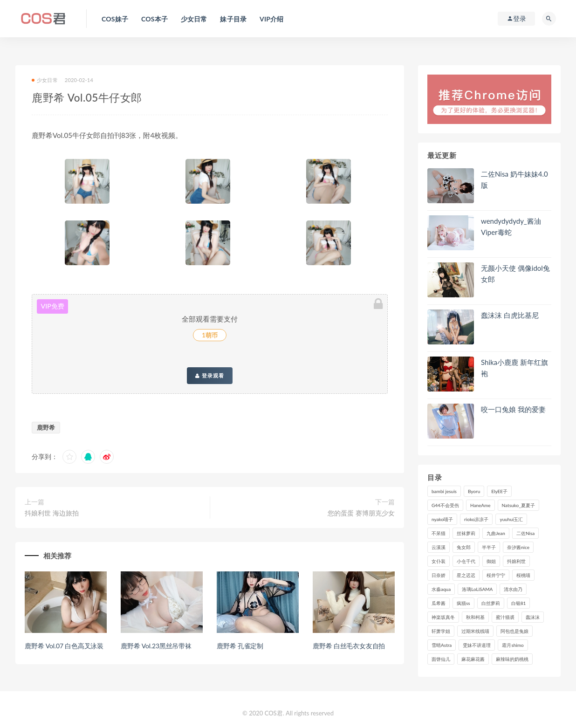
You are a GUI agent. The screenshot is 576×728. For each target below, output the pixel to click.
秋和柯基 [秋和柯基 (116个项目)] (475, 617)
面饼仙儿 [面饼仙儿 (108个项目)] (441, 659)
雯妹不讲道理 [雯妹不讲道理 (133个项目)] (477, 645)
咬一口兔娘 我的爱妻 (513, 409)
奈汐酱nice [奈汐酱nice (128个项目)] (518, 547)
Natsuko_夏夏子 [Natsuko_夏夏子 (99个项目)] (518, 505)
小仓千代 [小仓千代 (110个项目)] (466, 561)
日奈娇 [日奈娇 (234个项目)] (439, 575)
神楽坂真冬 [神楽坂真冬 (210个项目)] (443, 617)
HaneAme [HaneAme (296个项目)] (480, 505)
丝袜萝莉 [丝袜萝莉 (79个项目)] (466, 533)
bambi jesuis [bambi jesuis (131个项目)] (444, 491)
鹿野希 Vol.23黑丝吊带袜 (156, 646)
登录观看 (210, 376)
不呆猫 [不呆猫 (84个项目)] (439, 533)
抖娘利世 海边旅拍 (52, 513)
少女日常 (45, 80)
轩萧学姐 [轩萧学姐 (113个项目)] (441, 631)
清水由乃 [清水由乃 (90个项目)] (513, 589)
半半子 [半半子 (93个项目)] (489, 547)
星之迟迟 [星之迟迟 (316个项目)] (466, 575)
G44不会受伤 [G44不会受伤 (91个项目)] (445, 505)
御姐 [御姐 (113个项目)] (491, 561)
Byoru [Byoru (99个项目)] (474, 491)
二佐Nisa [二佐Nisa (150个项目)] (525, 533)
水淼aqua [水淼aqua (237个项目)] (441, 589)
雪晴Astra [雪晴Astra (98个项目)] (442, 645)
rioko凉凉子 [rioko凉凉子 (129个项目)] (476, 519)
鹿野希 (46, 427)
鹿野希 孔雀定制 (240, 646)
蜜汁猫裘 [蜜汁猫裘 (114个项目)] (505, 617)
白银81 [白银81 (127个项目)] (519, 603)
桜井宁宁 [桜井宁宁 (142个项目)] (496, 575)
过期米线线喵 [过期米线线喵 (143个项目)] (475, 631)
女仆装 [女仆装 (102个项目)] (439, 561)
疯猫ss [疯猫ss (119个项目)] (463, 603)
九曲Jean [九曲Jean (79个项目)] (496, 533)
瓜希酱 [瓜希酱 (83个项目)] (439, 603)
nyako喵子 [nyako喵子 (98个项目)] (442, 519)
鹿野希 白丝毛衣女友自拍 (349, 646)
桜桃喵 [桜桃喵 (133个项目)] (523, 575)
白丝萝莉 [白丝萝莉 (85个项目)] (491, 603)
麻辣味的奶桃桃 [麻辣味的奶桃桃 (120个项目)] (512, 659)
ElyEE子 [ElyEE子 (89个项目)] (499, 491)
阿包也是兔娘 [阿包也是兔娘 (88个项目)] (514, 631)
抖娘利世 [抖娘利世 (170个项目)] (516, 561)
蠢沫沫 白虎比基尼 (510, 315)
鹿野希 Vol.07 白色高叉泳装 (64, 646)
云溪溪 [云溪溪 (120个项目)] (439, 547)
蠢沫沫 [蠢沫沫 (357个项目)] (533, 617)
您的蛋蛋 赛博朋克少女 (361, 513)
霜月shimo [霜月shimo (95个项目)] (513, 645)
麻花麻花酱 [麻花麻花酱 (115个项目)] (473, 659)
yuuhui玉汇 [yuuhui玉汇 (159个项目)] (511, 519)
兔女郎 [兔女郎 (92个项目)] (464, 547)
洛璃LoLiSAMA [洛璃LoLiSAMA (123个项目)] (477, 589)
